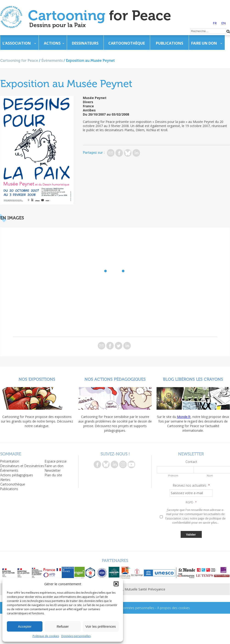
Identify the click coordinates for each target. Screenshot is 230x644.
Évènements (52, 61)
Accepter (25, 626)
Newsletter (53, 470)
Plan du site (53, 475)
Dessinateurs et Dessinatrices (22, 466)
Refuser (63, 626)
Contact (191, 462)
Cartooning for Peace (19, 61)
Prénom (173, 475)
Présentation (10, 461)
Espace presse (56, 461)
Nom (210, 475)
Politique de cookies (46, 636)
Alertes (5, 480)
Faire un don (204, 43)
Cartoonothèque (127, 43)
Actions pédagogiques (17, 475)
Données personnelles (76, 636)
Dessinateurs (85, 43)
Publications (170, 43)
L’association (17, 43)
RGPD (191, 502)
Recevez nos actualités (191, 485)
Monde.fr (184, 417)
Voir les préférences (101, 626)
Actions (52, 43)
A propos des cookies (174, 608)
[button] (116, 584)
